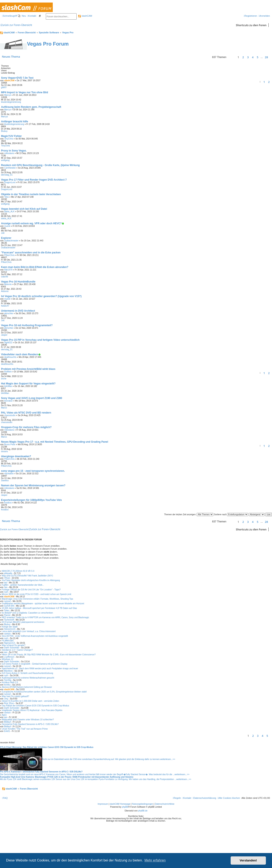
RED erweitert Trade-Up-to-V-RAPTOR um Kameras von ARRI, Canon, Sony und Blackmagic (45, 617)
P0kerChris (9, 255)
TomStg (8, 680)
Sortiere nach (231, 514)
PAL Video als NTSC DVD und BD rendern (26, 413)
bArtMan (8, 386)
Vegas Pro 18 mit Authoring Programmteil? (27, 325)
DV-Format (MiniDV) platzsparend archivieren (23, 622)
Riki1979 (8, 270)
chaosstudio (10, 415)
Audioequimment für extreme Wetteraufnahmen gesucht (28, 678)
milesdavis (9, 153)
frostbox (8, 503)
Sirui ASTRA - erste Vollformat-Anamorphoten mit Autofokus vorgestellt (35, 636)
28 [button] (266, 57)
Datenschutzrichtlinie (165, 843)
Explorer (6, 238)
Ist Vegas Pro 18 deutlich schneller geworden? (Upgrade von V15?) (41, 296)
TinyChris (9, 139)
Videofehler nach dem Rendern (20, 354)
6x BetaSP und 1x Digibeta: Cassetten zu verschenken (27, 613)
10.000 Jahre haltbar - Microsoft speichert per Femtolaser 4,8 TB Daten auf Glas (39, 608)
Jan (6, 587)
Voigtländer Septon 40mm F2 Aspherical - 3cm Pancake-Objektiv (32, 710)
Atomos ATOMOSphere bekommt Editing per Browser (27, 687)
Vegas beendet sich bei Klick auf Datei (24, 209)
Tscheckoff (9, 620)
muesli (7, 226)
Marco (4, 408)
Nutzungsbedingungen (143, 843)
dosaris (4, 451)
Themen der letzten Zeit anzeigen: (189, 514)
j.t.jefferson (9, 657)
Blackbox (8, 671)
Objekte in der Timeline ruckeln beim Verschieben (31, 194)
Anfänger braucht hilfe (15, 122)
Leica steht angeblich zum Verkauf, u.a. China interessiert (29, 631)
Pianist (7, 615)
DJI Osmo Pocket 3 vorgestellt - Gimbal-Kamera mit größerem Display (35, 664)
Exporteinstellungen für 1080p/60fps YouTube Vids (31, 500)
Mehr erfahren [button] (155, 860)
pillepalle (8, 573)
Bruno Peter (10, 444)
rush (6, 592)
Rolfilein (8, 372)
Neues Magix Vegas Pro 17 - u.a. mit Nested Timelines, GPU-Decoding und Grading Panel (55, 442)
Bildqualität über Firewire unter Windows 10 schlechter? (28, 720)
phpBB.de (143, 850)
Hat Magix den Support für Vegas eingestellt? (28, 384)
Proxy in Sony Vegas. (14, 151)
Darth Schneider (12, 648)
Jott (3, 233)
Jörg (6, 699)
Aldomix (8, 284)
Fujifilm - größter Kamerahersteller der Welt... (23, 585)
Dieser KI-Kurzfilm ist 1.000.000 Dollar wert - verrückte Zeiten (30, 701)
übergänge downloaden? (16, 456)
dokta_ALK (9, 212)
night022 (8, 343)
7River (7, 578)
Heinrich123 (10, 629)
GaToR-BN (9, 606)
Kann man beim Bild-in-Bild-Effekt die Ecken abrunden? (35, 267)
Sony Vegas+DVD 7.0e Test (17, 78)
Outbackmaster (11, 241)
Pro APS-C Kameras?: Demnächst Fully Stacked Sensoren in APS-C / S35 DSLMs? (41, 772)
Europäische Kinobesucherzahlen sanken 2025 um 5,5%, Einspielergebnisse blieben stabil (44, 692)
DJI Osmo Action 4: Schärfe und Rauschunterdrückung (27, 673)
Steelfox (5, 481)
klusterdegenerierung (11, 102)
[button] (231, 57)
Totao (7, 610)
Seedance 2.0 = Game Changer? (17, 650)
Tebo (7, 197)
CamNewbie (10, 168)
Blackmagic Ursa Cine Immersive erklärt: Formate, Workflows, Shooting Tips (37, 599)
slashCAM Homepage (120, 843)
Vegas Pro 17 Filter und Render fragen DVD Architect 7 (34, 180)
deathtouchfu (10, 357)
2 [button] (243, 57)
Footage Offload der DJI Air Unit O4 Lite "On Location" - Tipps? (31, 590)
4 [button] (253, 57)
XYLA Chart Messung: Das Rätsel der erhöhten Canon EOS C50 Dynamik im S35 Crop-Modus (47, 747)
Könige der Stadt (10, 627)
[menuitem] (22, 16)
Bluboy (4, 131)
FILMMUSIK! (8, 641)
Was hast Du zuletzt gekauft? (15, 696)
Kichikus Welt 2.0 (10, 682)
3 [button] (248, 57)
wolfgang (5, 160)
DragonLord (10, 182)
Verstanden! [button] (248, 860)
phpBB (125, 846)
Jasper (4, 335)
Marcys (8, 95)
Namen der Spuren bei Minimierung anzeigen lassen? (33, 485)
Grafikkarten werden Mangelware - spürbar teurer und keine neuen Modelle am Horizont (43, 604)
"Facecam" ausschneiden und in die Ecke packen (31, 253)
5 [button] (258, 57)
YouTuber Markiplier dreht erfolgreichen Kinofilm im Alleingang (31, 580)
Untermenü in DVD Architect (18, 311)
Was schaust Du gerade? (14, 645)
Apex (4, 715)
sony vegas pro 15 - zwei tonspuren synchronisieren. (33, 471)
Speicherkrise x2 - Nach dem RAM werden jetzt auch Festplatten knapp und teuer (40, 669)
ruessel (7, 601)
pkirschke (9, 313)
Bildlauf (7, 722)
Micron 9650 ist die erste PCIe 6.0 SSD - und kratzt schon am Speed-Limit (36, 594)
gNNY (4, 87)
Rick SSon (9, 703)
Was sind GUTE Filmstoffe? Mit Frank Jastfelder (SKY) (27, 576)
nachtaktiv (9, 474)
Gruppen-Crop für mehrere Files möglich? (26, 427)
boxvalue (8, 401)
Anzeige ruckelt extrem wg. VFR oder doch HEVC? (31, 223)
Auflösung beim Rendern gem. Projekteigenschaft (31, 107)
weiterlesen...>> (168, 759)
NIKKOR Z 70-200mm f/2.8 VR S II (18, 571)
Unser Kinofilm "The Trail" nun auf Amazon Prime (25, 729)
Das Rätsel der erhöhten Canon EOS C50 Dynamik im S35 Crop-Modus (35, 706)
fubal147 (5, 306)
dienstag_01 (7, 175)
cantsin (7, 634)
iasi (6, 583)
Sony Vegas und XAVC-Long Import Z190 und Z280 (32, 398)
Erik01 (7, 731)
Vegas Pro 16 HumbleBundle (18, 282)
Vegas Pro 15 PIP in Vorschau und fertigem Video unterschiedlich (40, 340)
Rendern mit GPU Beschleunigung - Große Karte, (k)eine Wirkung (40, 165)
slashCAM (85, 16)
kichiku (7, 685)
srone (4, 379)
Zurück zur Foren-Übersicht (14, 529)
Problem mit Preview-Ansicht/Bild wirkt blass (28, 369)
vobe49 (5, 277)
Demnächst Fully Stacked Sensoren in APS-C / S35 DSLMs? (30, 724)
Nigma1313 (9, 643)
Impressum (103, 843)
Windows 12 (7, 659)
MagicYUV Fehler (11, 136)
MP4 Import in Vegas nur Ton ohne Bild (24, 92)
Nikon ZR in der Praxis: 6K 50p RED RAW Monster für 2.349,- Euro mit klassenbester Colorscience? (49, 655)
